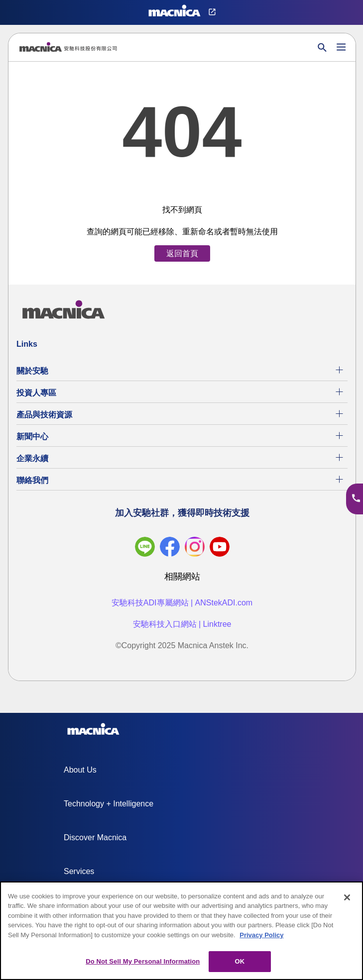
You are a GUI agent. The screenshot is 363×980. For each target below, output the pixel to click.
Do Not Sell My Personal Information (143, 961)
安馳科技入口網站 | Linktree (182, 624)
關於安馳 (32, 371)
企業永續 (32, 458)
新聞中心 (32, 437)
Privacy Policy (261, 935)
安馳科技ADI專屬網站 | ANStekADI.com (182, 603)
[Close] (347, 897)
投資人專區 (36, 393)
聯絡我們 (32, 480)
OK (240, 961)
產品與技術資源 (44, 415)
